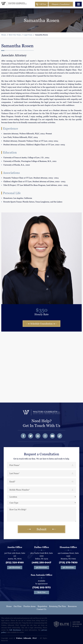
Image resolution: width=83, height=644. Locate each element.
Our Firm (18, 606)
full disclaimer (15, 630)
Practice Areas (30, 606)
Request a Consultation (61, 4)
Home (4, 35)
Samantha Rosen (41, 35)
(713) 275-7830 (68, 562)
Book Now (41, 592)
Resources (72, 606)
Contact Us (41, 609)
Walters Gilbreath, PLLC (26, 638)
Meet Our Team (15, 35)
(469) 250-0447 (41, 562)
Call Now (43, 4)
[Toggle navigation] (78, 4)
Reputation (42, 606)
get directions (15, 567)
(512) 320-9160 (15, 562)
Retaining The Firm (58, 606)
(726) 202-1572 (42, 587)
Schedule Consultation (41, 324)
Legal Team (28, 35)
